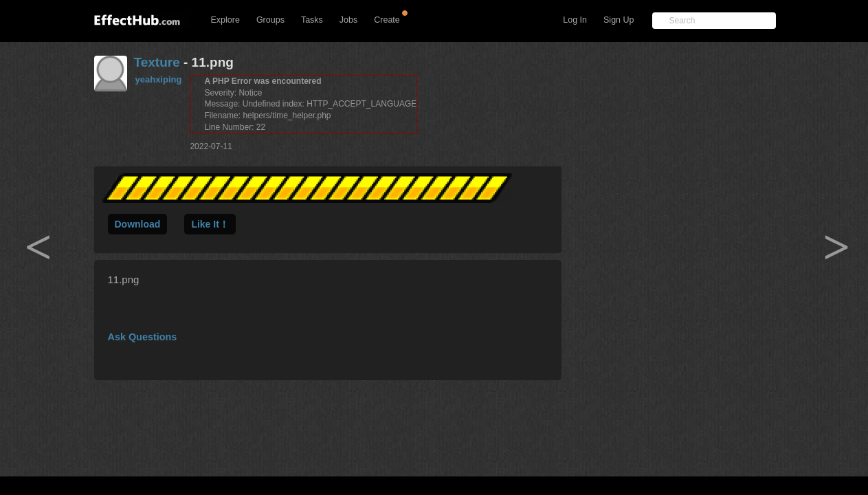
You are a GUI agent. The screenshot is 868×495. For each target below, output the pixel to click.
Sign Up (619, 20)
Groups (270, 20)
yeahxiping (159, 79)
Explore (225, 20)
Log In (575, 20)
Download (138, 224)
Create (387, 20)
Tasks (312, 20)
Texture (157, 62)
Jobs (348, 20)
